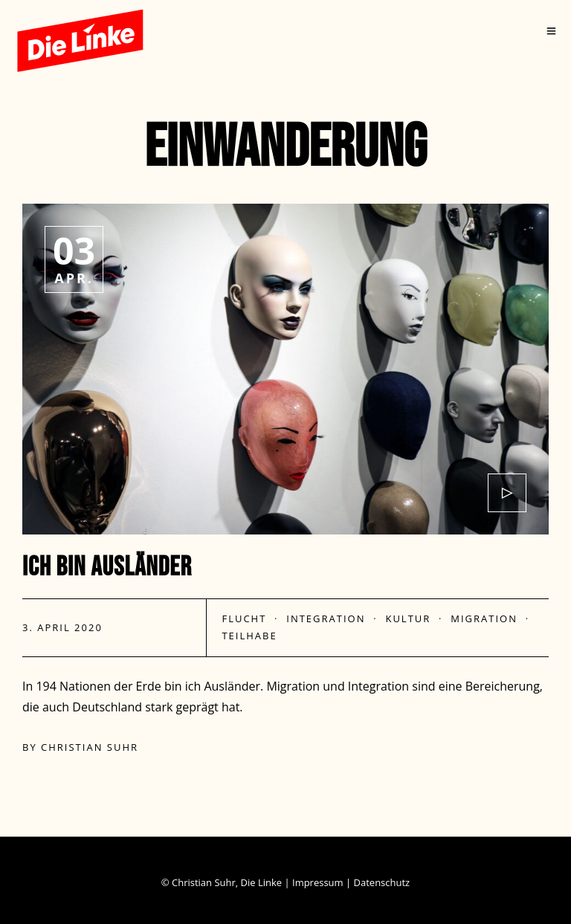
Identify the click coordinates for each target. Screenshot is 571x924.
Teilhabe (249, 636)
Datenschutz (382, 882)
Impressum (318, 882)
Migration (484, 618)
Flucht (244, 618)
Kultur (408, 618)
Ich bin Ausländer (107, 568)
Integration (326, 618)
